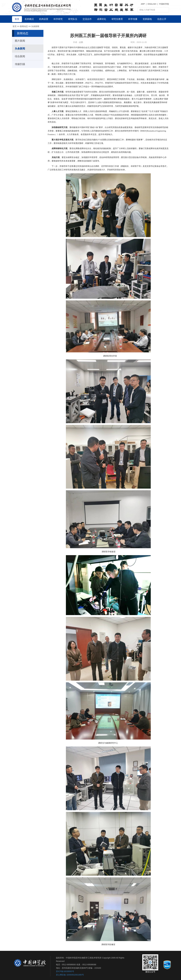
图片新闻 (20, 41)
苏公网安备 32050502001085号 (70, 975)
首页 (15, 26)
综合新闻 (20, 56)
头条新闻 (35, 26)
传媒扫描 (20, 64)
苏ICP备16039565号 (65, 971)
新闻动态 (24, 26)
